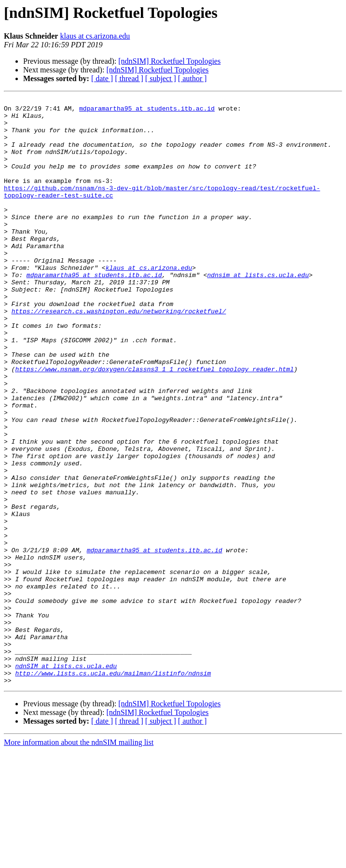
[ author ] (193, 78)
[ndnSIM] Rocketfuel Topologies (169, 61)
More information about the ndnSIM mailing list (79, 860)
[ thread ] (129, 78)
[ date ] (102, 78)
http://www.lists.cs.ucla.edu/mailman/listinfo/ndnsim (113, 789)
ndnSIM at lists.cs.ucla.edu (66, 780)
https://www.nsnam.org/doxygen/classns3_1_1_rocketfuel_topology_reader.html (154, 424)
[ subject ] (161, 78)
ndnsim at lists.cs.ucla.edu (258, 311)
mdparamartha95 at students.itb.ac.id (147, 111)
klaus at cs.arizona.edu (95, 36)
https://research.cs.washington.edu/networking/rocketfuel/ (119, 354)
